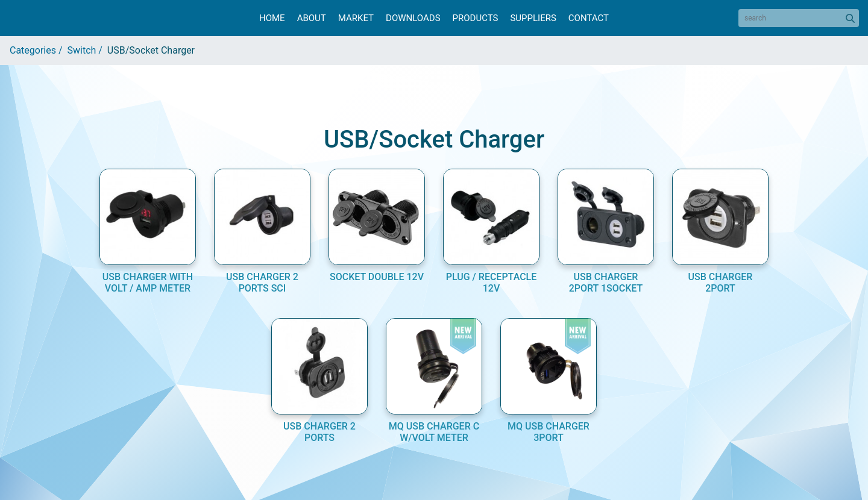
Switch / (87, 50)
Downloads (413, 18)
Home (272, 18)
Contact (589, 18)
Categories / (39, 50)
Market (356, 18)
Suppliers (533, 18)
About (312, 18)
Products (476, 18)
